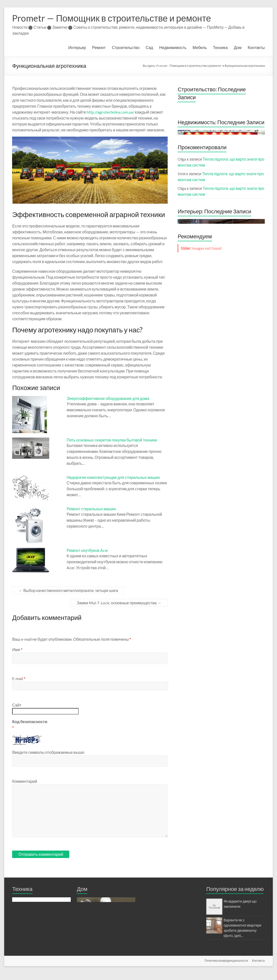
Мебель (200, 47)
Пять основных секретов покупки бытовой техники (112, 440)
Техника (220, 47)
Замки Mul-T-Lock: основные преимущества (119, 603)
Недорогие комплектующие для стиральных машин (113, 477)
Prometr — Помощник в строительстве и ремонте (112, 18)
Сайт (17, 705)
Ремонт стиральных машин (91, 509)
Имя (17, 649)
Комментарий (25, 781)
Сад (149, 47)
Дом (238, 47)
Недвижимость (173, 47)
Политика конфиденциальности (226, 967)
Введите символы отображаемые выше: (48, 752)
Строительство (126, 47)
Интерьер (77, 47)
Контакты (256, 47)
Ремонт (99, 47)
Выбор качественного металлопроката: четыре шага (68, 590)
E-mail (19, 678)
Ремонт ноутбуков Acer (87, 550)
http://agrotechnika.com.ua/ (111, 112)
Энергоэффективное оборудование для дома (108, 398)
